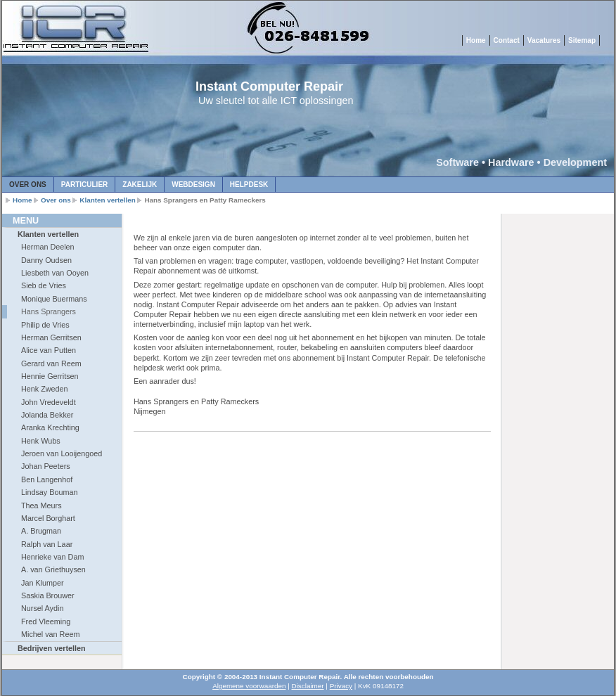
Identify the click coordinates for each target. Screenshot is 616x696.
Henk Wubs (41, 441)
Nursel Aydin (42, 608)
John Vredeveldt (49, 402)
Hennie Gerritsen (50, 376)
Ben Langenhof (47, 479)
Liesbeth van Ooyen (55, 273)
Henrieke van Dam (52, 557)
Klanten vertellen (108, 200)
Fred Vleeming (46, 621)
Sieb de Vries (44, 285)
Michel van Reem (50, 634)
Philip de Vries (45, 325)
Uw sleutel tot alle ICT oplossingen (276, 101)
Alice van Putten (49, 350)
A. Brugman (41, 531)
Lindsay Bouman (49, 492)
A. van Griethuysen (53, 569)
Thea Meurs (41, 505)
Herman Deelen (48, 247)
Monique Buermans (54, 299)
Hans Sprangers (49, 311)
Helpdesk (249, 185)
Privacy (341, 686)
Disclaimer (308, 686)
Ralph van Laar (47, 544)
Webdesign (193, 185)
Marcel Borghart (48, 518)
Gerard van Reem (51, 363)
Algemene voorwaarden (249, 686)
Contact (507, 40)
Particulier (84, 185)
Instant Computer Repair (269, 86)
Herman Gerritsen (51, 337)
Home (476, 40)
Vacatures (544, 40)
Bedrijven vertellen (52, 648)
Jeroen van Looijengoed (62, 453)
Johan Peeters (46, 466)
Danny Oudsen (46, 260)
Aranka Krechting (50, 427)
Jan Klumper (43, 583)
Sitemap (582, 40)
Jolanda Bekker (47, 415)
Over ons (28, 185)
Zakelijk (140, 185)
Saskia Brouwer (48, 595)
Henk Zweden (45, 389)
